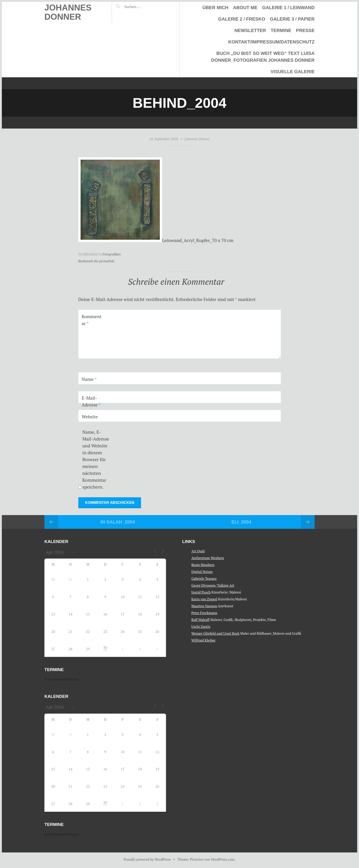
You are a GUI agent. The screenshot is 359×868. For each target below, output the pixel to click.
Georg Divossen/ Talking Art (213, 585)
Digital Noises (202, 572)
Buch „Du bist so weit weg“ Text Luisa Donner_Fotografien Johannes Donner (263, 57)
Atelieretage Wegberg (208, 558)
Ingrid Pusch (201, 592)
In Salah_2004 (118, 522)
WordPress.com (223, 859)
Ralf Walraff (200, 620)
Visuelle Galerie (293, 72)
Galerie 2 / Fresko (242, 19)
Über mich (215, 8)
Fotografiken (112, 254)
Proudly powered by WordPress (147, 859)
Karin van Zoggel (204, 599)
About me (245, 8)
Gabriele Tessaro (204, 578)
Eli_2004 (241, 522)
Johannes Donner (68, 12)
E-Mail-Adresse (91, 401)
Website (90, 417)
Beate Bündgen (203, 565)
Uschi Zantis (201, 626)
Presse (305, 30)
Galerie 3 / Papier (292, 19)
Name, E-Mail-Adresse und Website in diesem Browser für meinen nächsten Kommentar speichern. (96, 459)
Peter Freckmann (204, 613)
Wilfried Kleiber (204, 640)
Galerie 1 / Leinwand (288, 8)
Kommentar (92, 320)
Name (89, 379)
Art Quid (198, 551)
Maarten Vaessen (204, 606)
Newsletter (250, 30)
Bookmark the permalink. (97, 261)
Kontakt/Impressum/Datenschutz (271, 42)
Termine (281, 30)
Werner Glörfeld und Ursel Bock (215, 633)
